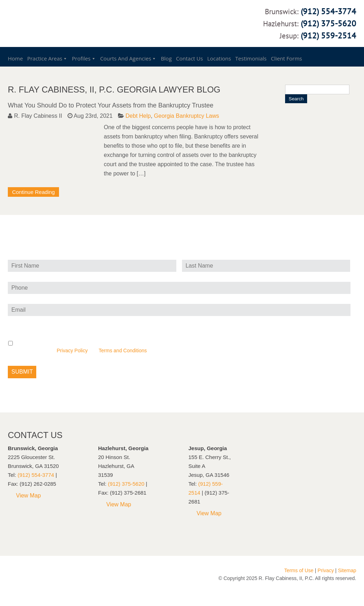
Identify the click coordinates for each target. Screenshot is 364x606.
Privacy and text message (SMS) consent (63, 325)
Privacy (326, 570)
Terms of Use (299, 570)
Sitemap (347, 570)
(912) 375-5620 (328, 23)
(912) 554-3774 (328, 11)
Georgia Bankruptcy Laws (186, 116)
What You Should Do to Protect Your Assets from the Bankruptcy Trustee (111, 105)
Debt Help (138, 116)
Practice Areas (45, 58)
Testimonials (251, 58)
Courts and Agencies (126, 58)
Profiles (81, 58)
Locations (219, 58)
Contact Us (189, 58)
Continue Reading (33, 192)
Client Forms (287, 58)
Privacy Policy (72, 351)
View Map (28, 496)
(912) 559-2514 (328, 35)
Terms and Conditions (123, 351)
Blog (166, 58)
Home (15, 58)
